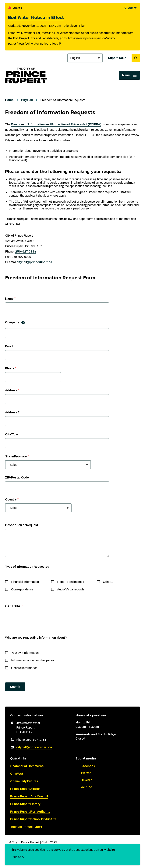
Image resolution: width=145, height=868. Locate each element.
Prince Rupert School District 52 (33, 819)
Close (17, 857)
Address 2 (12, 412)
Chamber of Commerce (27, 766)
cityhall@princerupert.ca (34, 262)
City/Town (12, 434)
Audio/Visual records (71, 589)
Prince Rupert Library (25, 804)
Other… (108, 582)
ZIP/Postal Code (17, 477)
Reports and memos (71, 582)
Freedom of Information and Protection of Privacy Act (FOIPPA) (56, 124)
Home (9, 100)
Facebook (85, 766)
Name (9, 299)
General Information (24, 668)
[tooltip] (23, 323)
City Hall (27, 100)
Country (11, 499)
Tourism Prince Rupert (26, 827)
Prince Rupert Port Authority (30, 812)
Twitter (83, 773)
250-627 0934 (26, 251)
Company (16, 323)
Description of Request (22, 525)
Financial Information (25, 582)
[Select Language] (85, 58)
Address (11, 390)
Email (9, 346)
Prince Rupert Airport (25, 789)
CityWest (17, 774)
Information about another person (33, 660)
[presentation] (34, 622)
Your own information (25, 653)
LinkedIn (84, 780)
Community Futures (24, 781)
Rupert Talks (117, 58)
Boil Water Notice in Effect (36, 17)
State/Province (16, 456)
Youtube (84, 787)
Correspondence (22, 589)
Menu (126, 75)
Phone (10, 368)
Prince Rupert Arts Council (29, 796)
